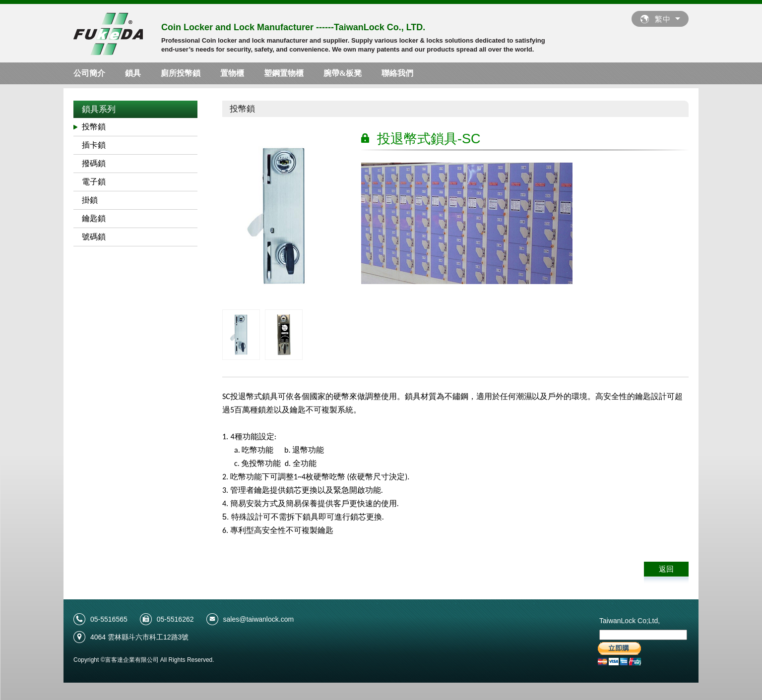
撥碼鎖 (94, 163)
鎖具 (133, 73)
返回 (666, 569)
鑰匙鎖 (94, 218)
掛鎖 (90, 200)
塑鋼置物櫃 (284, 73)
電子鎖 (94, 182)
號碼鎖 (94, 237)
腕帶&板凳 (343, 73)
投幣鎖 (94, 127)
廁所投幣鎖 (181, 73)
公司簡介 (89, 73)
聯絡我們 (397, 73)
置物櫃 (232, 73)
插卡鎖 (94, 145)
